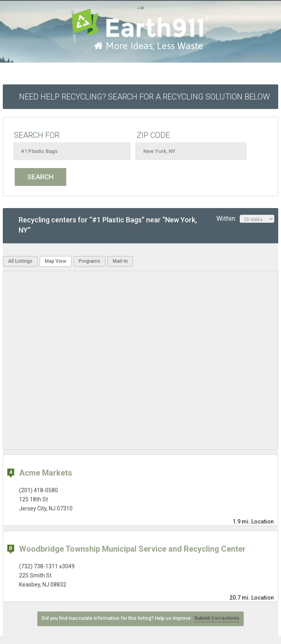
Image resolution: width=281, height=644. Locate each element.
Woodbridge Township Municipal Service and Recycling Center (132, 549)
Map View (56, 261)
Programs (89, 261)
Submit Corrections (217, 618)
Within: (245, 219)
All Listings (20, 261)
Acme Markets (46, 473)
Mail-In (120, 261)
